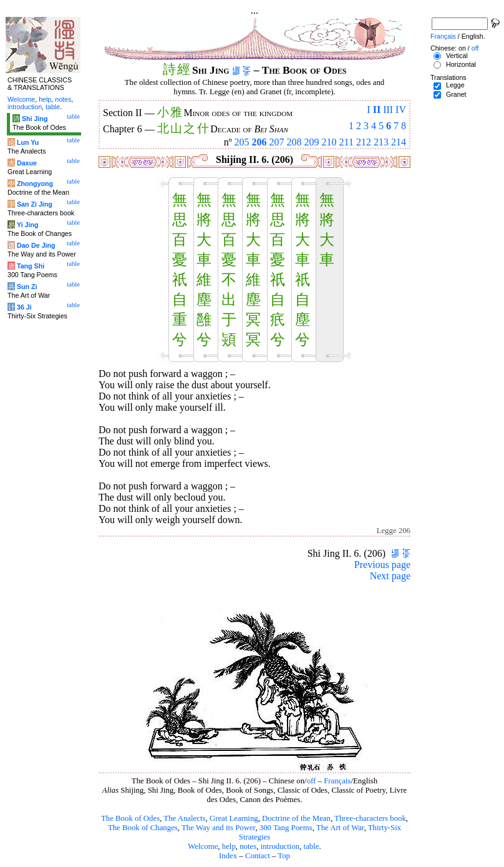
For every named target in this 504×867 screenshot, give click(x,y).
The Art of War (340, 828)
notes (248, 846)
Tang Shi (31, 266)
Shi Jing (35, 119)
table (312, 846)
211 (346, 142)
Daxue (27, 163)
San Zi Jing (35, 204)
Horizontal (461, 64)
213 (381, 142)
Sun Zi (27, 287)
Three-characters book (370, 818)
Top (284, 856)
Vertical (457, 56)
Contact (258, 856)
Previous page (382, 565)
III (388, 110)
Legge (455, 85)
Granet (456, 94)
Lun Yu (28, 142)
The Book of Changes (143, 828)
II (377, 110)
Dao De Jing (36, 245)
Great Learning (234, 818)
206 (259, 142)
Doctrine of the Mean (296, 818)
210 (329, 142)
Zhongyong (35, 184)
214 (399, 142)
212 (364, 142)
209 (312, 142)
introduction (280, 846)
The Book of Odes (130, 818)
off (312, 781)
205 (242, 142)
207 (277, 142)
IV (401, 110)
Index (228, 856)
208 (294, 142)
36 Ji (24, 307)
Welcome (203, 846)
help (229, 846)
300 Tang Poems (286, 828)
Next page (390, 576)
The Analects (184, 818)
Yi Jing (28, 225)
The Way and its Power (218, 828)
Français (337, 781)
